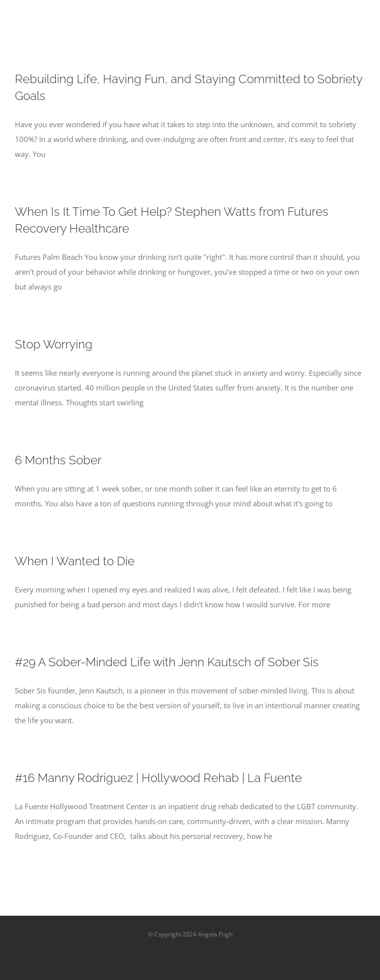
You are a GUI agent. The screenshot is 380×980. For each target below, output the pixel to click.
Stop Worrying (54, 344)
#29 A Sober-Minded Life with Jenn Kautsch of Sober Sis (167, 662)
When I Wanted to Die (75, 561)
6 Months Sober (58, 460)
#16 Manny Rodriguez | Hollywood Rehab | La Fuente (158, 778)
